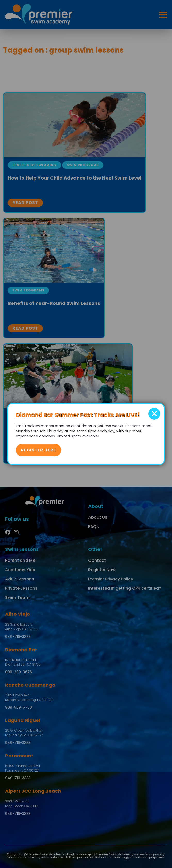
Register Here (38, 450)
